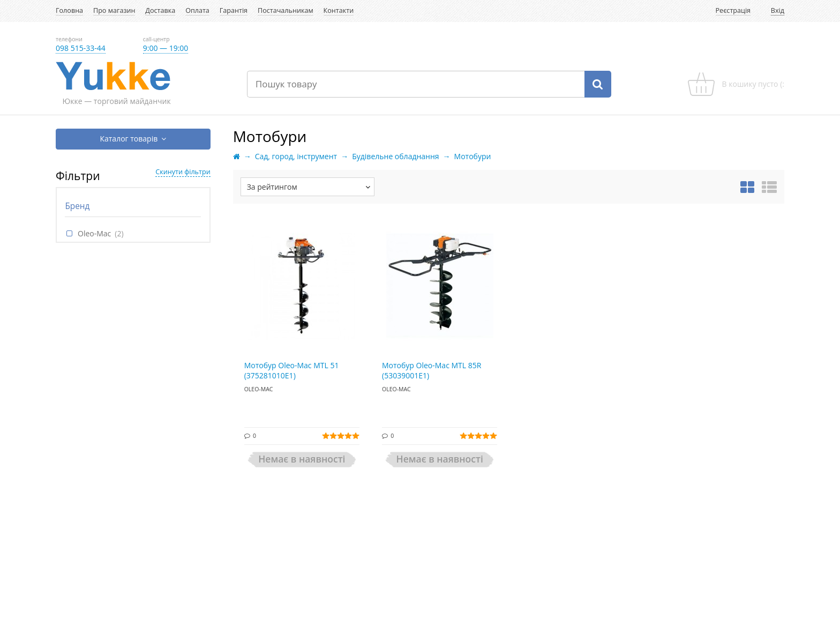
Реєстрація (733, 10)
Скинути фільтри (183, 172)
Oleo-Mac (94, 233)
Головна (69, 10)
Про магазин (114, 10)
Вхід (778, 10)
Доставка (160, 10)
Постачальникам (286, 10)
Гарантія (234, 10)
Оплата (197, 10)
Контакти (339, 10)
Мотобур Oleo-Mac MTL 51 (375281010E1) (292, 371)
